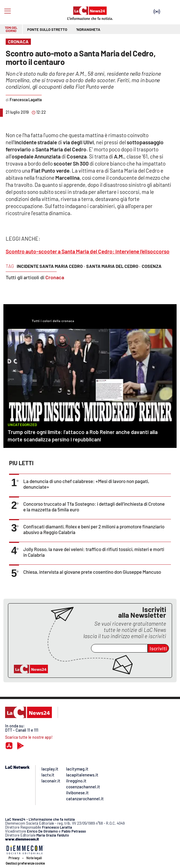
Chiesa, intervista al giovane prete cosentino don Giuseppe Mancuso (92, 572)
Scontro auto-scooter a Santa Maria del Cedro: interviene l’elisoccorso (88, 251)
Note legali (34, 858)
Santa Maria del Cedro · (113, 266)
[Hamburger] (8, 11)
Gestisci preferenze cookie (25, 863)
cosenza (152, 266)
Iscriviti (158, 648)
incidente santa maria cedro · (51, 266)
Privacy (14, 858)
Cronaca (55, 277)
